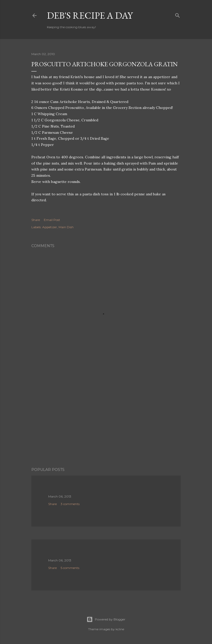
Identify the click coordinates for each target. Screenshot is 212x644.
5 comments (70, 568)
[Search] (178, 14)
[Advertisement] (106, 418)
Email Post (52, 220)
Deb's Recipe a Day (90, 15)
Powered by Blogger (106, 619)
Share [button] (36, 220)
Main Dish (66, 227)
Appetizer (50, 227)
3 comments (70, 504)
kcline (120, 629)
